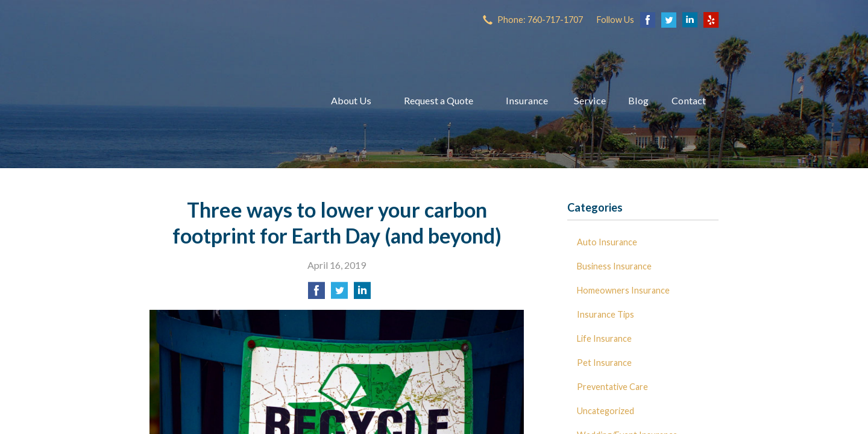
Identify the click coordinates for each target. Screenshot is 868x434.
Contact (689, 100)
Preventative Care (612, 387)
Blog (638, 100)
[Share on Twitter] (339, 294)
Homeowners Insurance (623, 290)
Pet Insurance (604, 363)
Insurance (527, 100)
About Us (351, 100)
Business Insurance (614, 266)
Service (590, 100)
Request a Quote (439, 100)
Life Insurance (604, 338)
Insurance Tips (605, 314)
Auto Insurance (607, 242)
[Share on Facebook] (316, 294)
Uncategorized (605, 411)
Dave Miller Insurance (225, 101)
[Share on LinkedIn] (362, 294)
